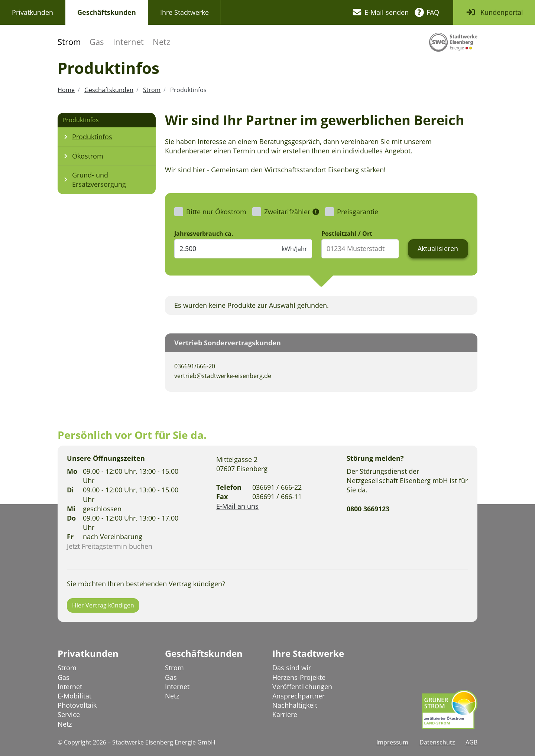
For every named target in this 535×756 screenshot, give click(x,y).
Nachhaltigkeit (295, 705)
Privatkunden (33, 12)
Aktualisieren (438, 248)
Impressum (392, 742)
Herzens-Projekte (299, 677)
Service (69, 714)
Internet (128, 42)
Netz (161, 42)
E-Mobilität (74, 696)
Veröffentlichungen (302, 687)
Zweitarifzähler (287, 212)
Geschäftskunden (107, 12)
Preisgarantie (358, 212)
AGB (471, 742)
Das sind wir (292, 668)
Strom (69, 42)
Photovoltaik (77, 705)
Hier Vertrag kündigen (103, 605)
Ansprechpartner (299, 696)
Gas (97, 42)
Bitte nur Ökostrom (216, 212)
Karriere (285, 714)
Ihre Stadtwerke (184, 12)
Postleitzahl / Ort (347, 234)
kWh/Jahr (294, 249)
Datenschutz (437, 742)
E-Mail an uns (237, 506)
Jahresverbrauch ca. (204, 234)
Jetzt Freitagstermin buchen (110, 546)
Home (66, 90)
